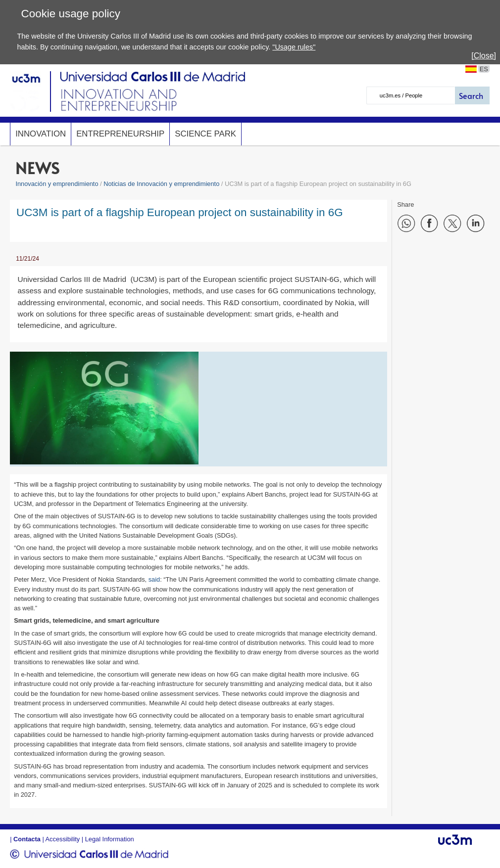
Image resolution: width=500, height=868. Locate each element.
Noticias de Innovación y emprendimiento (161, 184)
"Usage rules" (294, 47)
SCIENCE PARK (205, 134)
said (154, 579)
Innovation (41, 134)
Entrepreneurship (120, 134)
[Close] (484, 56)
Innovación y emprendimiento (57, 184)
